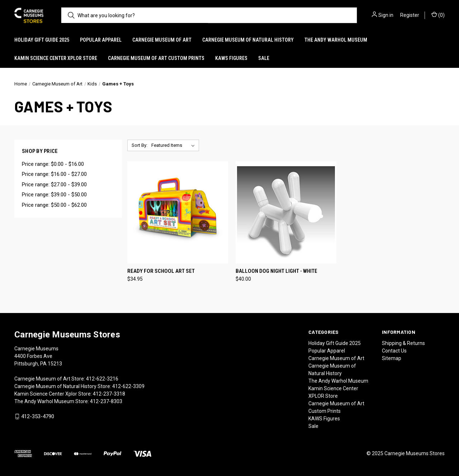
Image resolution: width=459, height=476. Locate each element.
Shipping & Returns (403, 343)
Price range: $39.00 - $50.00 (54, 195)
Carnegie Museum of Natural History (248, 40)
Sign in (386, 15)
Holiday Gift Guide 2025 (42, 40)
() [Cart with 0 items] (438, 15)
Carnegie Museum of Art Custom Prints (156, 58)
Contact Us (394, 351)
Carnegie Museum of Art (162, 40)
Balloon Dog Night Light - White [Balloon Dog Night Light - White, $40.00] (276, 271)
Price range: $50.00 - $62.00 (54, 205)
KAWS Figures (231, 58)
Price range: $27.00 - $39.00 (54, 185)
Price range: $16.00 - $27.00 (54, 174)
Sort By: (139, 145)
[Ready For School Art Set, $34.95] (178, 212)
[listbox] (174, 145)
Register (410, 15)
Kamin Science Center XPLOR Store (56, 58)
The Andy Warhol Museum (336, 40)
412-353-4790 (38, 416)
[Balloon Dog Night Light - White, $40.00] (286, 212)
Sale (264, 58)
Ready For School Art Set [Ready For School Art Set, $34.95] (161, 271)
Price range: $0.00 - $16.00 (53, 164)
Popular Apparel (101, 40)
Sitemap (392, 358)
